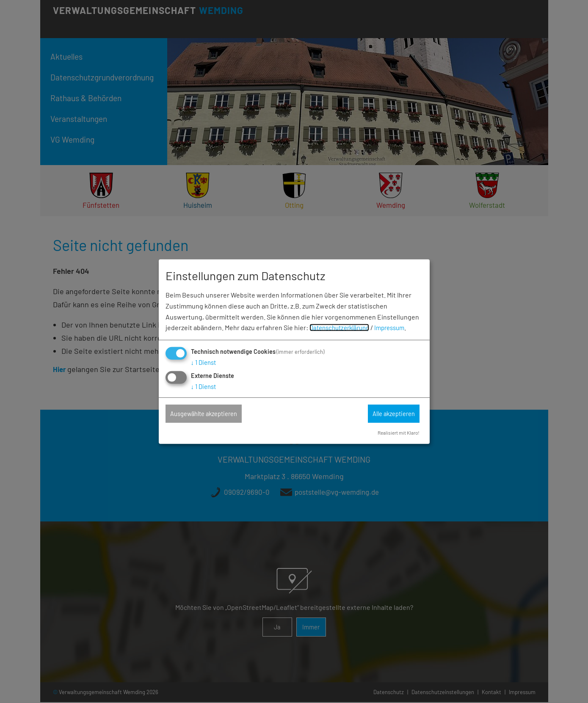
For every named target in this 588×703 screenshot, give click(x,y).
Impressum (398, 327)
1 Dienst (205, 362)
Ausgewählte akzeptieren (210, 414)
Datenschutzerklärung (343, 327)
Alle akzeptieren (389, 414)
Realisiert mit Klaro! (396, 433)
